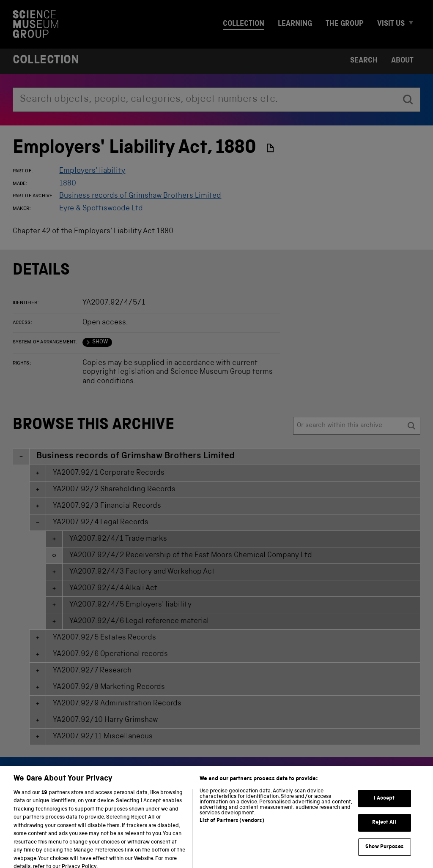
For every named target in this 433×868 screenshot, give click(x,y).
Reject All (384, 837)
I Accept (384, 812)
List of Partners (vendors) (232, 835)
